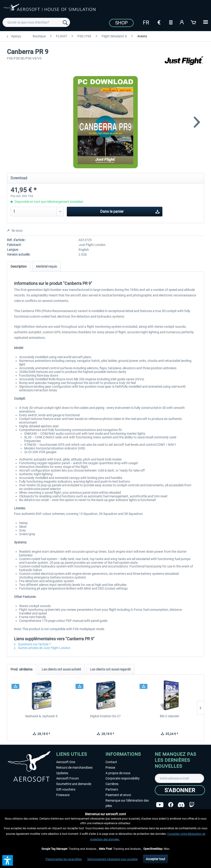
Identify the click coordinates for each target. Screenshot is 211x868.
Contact (111, 762)
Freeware (63, 795)
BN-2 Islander (170, 716)
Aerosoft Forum (67, 778)
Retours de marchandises (74, 768)
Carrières (112, 784)
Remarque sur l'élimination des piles (127, 803)
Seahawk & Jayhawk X (41, 716)
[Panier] (194, 22)
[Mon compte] (182, 22)
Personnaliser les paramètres (64, 859)
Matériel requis (46, 266)
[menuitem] (36, 22)
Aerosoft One (66, 762)
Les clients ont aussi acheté (61, 669)
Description (19, 266)
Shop (121, 23)
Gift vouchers (66, 789)
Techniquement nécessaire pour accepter (112, 859)
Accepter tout (155, 859)
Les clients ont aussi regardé (110, 669)
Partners (112, 789)
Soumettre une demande (74, 784)
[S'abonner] (180, 790)
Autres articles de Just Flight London (42, 648)
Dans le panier (130, 211)
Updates (62, 773)
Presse (110, 768)
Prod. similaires (22, 669)
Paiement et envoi (118, 795)
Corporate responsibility (123, 778)
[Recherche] (65, 22)
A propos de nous (118, 773)
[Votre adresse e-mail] (179, 778)
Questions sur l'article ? (32, 644)
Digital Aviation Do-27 (105, 716)
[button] (8, 860)
